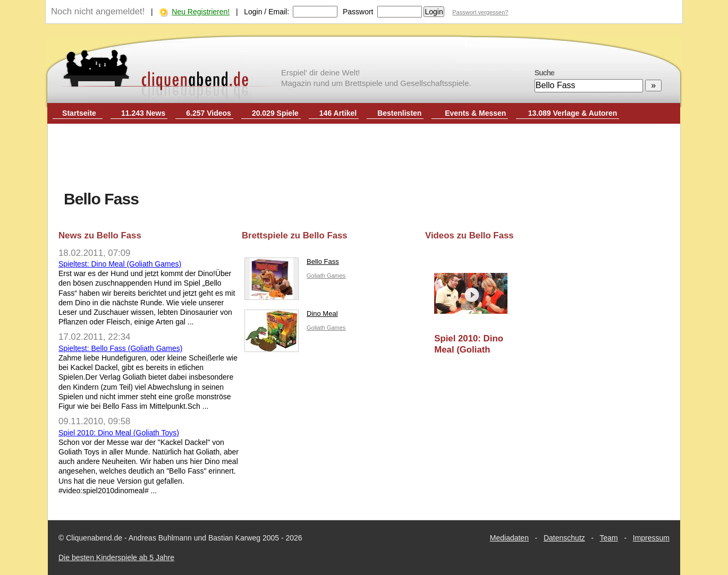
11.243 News (143, 113)
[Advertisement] (364, 158)
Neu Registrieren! (201, 12)
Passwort (358, 12)
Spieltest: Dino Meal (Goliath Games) (120, 264)
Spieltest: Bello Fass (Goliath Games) (120, 348)
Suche (544, 73)
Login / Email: (266, 12)
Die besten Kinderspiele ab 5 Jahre (116, 557)
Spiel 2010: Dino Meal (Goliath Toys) (119, 433)
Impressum (651, 538)
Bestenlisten (399, 113)
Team (609, 538)
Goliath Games (326, 276)
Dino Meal (291, 316)
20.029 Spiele (275, 113)
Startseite (79, 113)
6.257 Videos (209, 113)
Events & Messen (475, 113)
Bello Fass (292, 264)
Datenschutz (564, 538)
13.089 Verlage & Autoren (573, 113)
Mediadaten (509, 538)
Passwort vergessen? (480, 12)
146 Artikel (338, 113)
